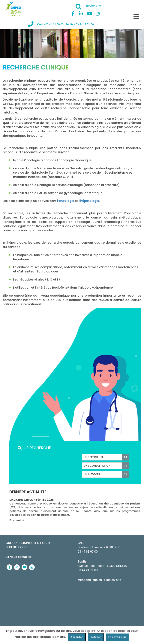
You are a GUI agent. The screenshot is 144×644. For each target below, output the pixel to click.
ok (125, 457)
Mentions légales (90, 580)
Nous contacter (18, 557)
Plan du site (113, 580)
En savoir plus (117, 637)
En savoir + (17, 520)
